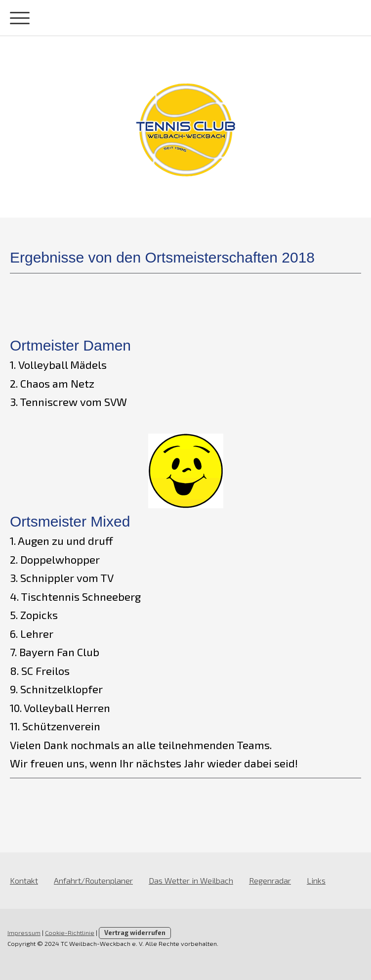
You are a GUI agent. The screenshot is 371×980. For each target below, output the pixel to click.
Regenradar (270, 880)
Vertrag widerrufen (135, 933)
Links (316, 880)
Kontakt (24, 880)
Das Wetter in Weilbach (191, 880)
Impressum (24, 933)
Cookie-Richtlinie (70, 933)
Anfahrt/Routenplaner (93, 880)
